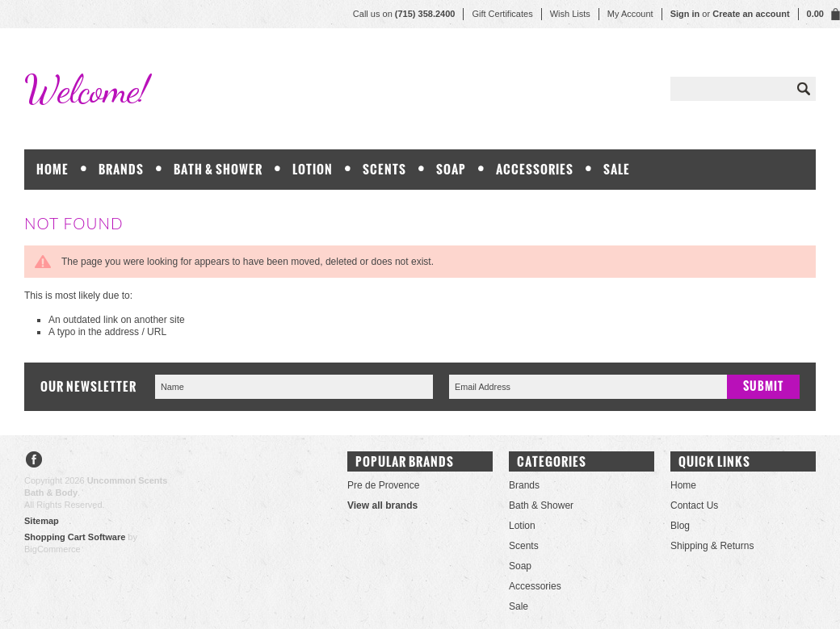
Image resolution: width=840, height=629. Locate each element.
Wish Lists (570, 14)
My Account (630, 14)
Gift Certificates (502, 14)
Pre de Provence (383, 485)
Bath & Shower (218, 169)
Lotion (313, 169)
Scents (384, 169)
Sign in (685, 14)
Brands (121, 169)
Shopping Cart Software (75, 537)
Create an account (751, 14)
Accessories (535, 169)
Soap (451, 169)
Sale (617, 169)
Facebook (34, 461)
